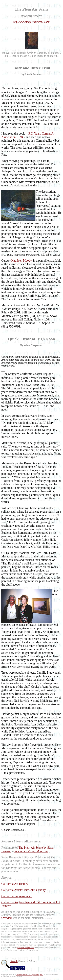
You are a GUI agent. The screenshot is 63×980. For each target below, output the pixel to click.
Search (14, 961)
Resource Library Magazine (31, 851)
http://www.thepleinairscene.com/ (32, 22)
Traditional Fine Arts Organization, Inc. (30, 975)
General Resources (26, 947)
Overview (7, 918)
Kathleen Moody (21, 261)
